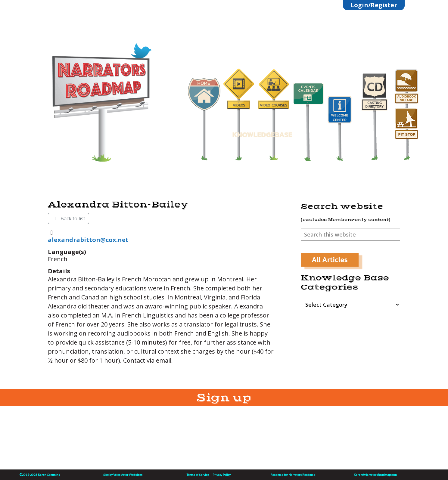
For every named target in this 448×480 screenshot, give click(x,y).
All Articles (330, 260)
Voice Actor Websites (128, 475)
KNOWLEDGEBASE (262, 135)
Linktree (104, 43)
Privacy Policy (222, 475)
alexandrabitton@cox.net (88, 240)
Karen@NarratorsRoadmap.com (375, 475)
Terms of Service (198, 475)
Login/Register (374, 5)
